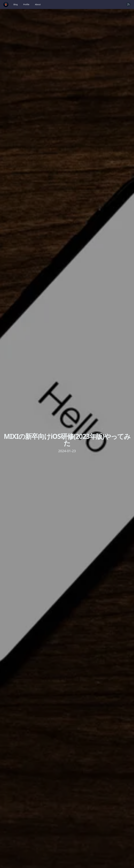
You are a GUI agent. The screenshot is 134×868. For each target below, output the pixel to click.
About (38, 4)
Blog (16, 4)
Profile (26, 4)
